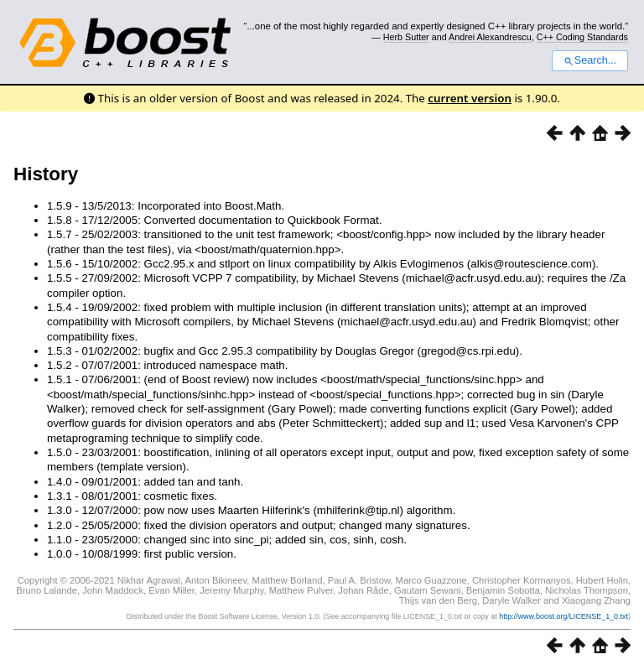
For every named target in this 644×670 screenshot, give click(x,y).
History (46, 174)
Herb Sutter (406, 37)
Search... (590, 60)
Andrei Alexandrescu (490, 37)
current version (470, 98)
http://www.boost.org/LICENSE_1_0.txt (563, 616)
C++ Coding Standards (582, 37)
